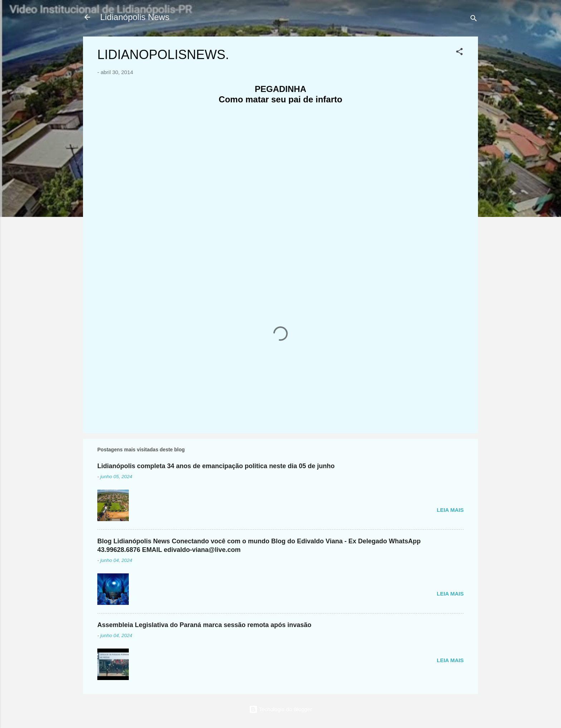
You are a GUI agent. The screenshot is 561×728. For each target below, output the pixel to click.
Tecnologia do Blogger (280, 709)
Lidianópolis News (135, 17)
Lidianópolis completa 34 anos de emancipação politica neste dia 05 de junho (216, 466)
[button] (459, 53)
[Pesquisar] (474, 20)
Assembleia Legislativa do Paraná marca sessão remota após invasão (204, 625)
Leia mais (450, 510)
